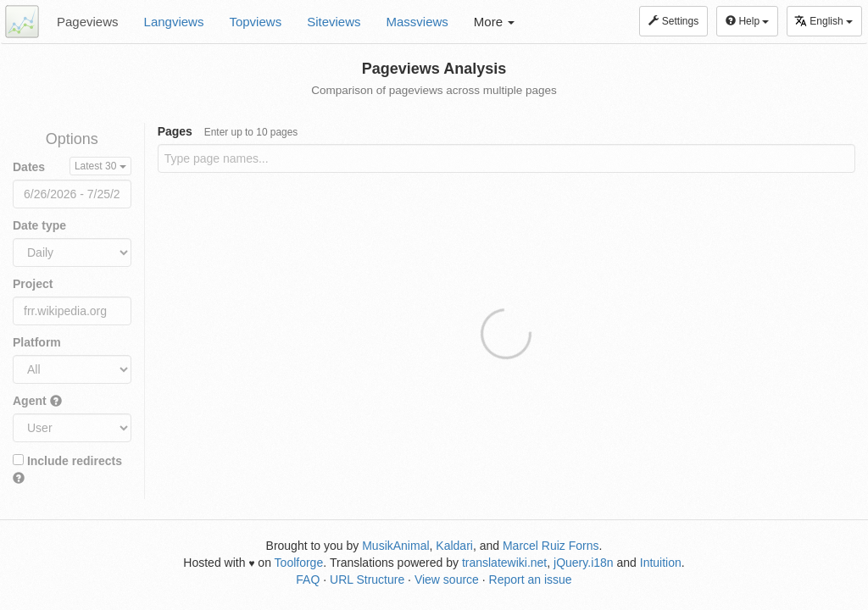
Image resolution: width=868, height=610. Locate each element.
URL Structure (367, 579)
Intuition (661, 563)
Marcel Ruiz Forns (551, 546)
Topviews (255, 22)
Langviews (174, 22)
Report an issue (531, 579)
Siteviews (334, 22)
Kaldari (454, 546)
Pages (228, 131)
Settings (673, 21)
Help (747, 21)
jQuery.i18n (584, 563)
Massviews (417, 22)
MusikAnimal (395, 546)
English (823, 21)
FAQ (308, 579)
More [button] (494, 22)
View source (447, 579)
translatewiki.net (504, 563)
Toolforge (299, 563)
